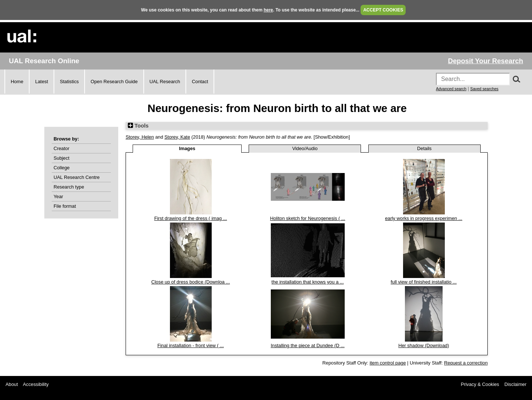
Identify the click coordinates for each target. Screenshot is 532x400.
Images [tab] (187, 148)
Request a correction (466, 363)
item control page (388, 363)
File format (65, 206)
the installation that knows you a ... (308, 282)
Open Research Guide (114, 82)
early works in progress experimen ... (424, 218)
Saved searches (484, 89)
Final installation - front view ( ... (191, 345)
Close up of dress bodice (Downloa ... (191, 282)
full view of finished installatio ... (424, 282)
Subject (62, 158)
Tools (138, 126)
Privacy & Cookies (480, 384)
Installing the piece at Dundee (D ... (308, 345)
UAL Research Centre (77, 177)
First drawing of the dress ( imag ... (190, 218)
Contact (200, 82)
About (12, 384)
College (62, 168)
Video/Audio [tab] (305, 148)
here (268, 10)
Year (58, 196)
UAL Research (165, 82)
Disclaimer (515, 384)
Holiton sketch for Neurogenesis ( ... (308, 218)
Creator (62, 148)
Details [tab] (424, 148)
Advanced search (451, 89)
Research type (69, 187)
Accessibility (36, 384)
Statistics (69, 82)
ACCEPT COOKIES (383, 10)
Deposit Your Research (485, 61)
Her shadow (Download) (424, 345)
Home (17, 82)
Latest (42, 82)
